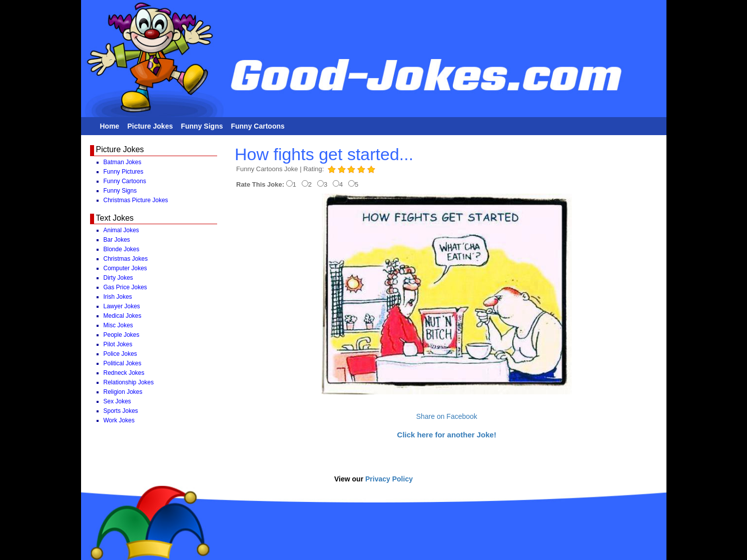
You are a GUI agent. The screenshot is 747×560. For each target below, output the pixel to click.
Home (110, 126)
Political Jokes (123, 363)
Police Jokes (120, 354)
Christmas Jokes (126, 259)
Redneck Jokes (124, 373)
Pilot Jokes (118, 344)
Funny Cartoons (257, 126)
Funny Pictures (124, 172)
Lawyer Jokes (122, 306)
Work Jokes (119, 420)
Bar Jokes (117, 240)
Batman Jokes (123, 162)
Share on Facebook (447, 416)
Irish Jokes (118, 297)
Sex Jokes (117, 401)
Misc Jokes (118, 325)
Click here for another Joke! (447, 435)
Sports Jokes (121, 411)
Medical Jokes (123, 316)
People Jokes (122, 335)
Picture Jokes (150, 126)
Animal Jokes (121, 230)
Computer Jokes (125, 268)
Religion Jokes (123, 392)
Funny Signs (202, 126)
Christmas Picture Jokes (136, 200)
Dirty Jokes (118, 278)
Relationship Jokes (129, 382)
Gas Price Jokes (125, 287)
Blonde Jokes (122, 249)
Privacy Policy (389, 479)
